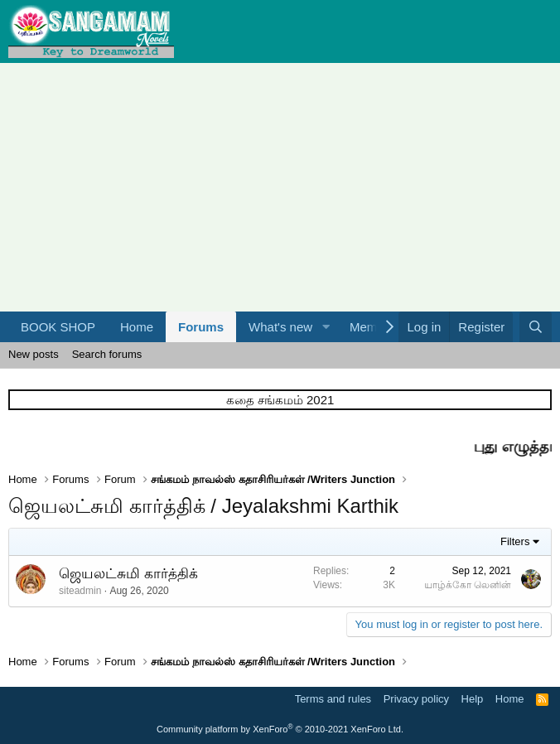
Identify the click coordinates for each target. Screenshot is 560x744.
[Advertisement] (280, 187)
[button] (326, 327)
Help (473, 699)
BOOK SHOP (58, 327)
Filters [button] (515, 541)
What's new (280, 327)
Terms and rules (333, 699)
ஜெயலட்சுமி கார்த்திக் (128, 574)
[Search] (536, 327)
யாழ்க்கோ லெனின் (468, 585)
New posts (34, 354)
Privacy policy (416, 699)
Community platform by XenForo (280, 729)
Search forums (107, 354)
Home (137, 327)
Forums (201, 327)
